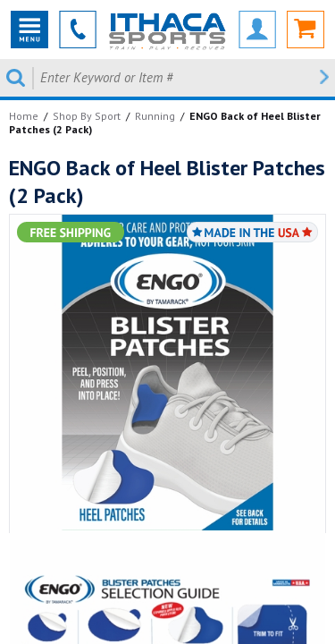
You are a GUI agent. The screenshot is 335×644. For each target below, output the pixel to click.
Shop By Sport (87, 116)
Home (24, 116)
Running (155, 116)
